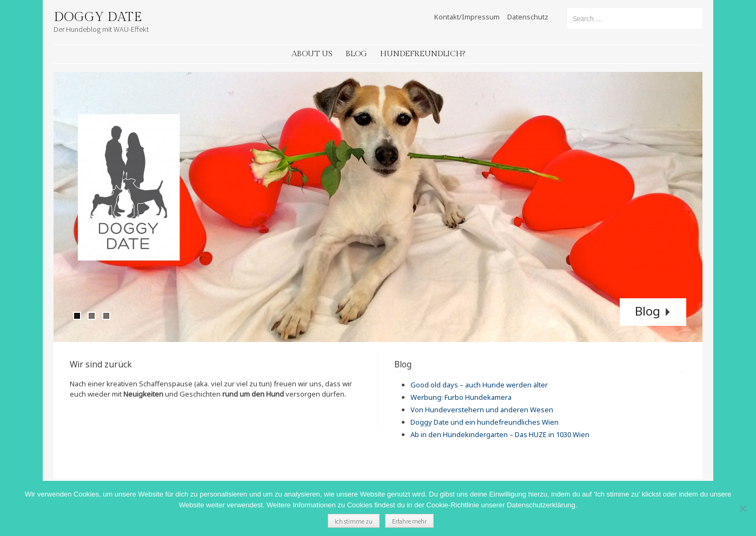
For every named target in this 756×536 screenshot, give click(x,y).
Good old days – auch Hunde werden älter (479, 385)
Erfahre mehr (409, 521)
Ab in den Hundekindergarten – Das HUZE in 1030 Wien (500, 434)
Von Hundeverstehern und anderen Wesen (482, 410)
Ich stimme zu (354, 521)
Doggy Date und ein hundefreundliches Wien (485, 422)
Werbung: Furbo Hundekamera (461, 397)
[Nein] (742, 508)
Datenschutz (528, 17)
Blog (356, 54)
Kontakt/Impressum (467, 17)
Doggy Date (98, 17)
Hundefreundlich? (423, 54)
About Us (312, 54)
